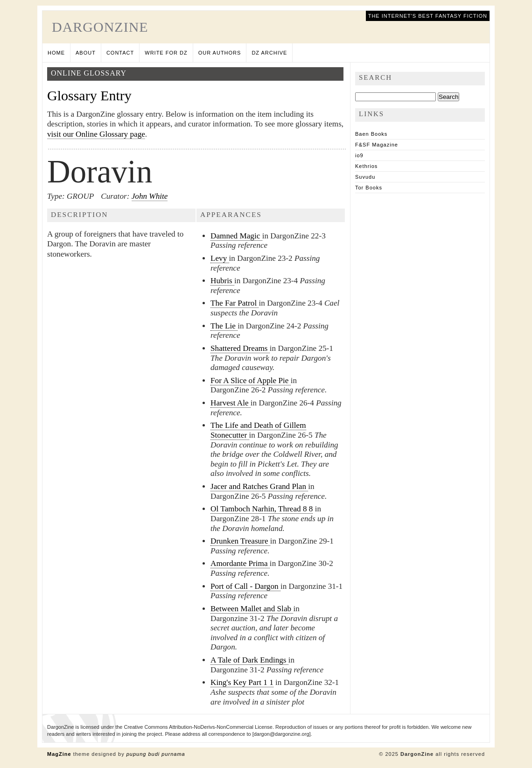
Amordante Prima (240, 563)
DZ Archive (269, 53)
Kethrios (366, 166)
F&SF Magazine (377, 145)
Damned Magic (236, 236)
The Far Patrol (234, 303)
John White (150, 196)
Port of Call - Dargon (245, 586)
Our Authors (220, 53)
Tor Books (369, 188)
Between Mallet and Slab (252, 609)
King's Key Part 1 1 (242, 682)
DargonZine (100, 27)
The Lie (224, 326)
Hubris (222, 281)
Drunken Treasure (240, 541)
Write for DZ (166, 53)
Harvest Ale (231, 403)
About (86, 53)
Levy (220, 258)
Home (56, 53)
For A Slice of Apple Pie (251, 381)
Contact (120, 53)
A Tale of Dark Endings (249, 660)
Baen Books (371, 134)
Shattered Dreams (240, 348)
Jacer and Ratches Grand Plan (259, 486)
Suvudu (365, 177)
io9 (359, 155)
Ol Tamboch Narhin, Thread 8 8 (262, 509)
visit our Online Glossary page (96, 134)
